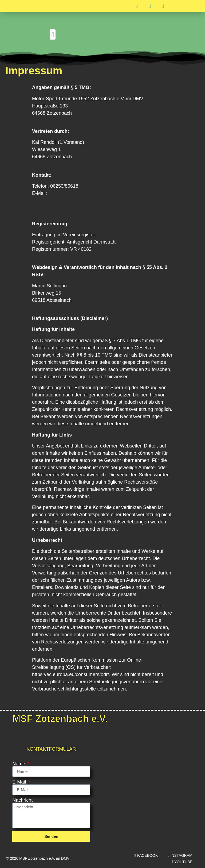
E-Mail (20, 782)
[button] (53, 34)
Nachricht (23, 800)
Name (19, 764)
